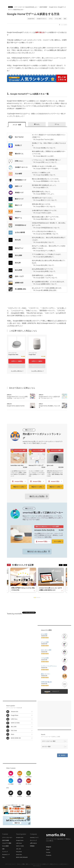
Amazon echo (14, 712)
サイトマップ (33, 840)
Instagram (20, 794)
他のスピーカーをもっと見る (37, 551)
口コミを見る (58, 541)
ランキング (11, 774)
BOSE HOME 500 (16, 738)
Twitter (11, 794)
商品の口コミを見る (19, 487)
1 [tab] (34, 597)
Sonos (12, 734)
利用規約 (32, 846)
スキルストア (55, 691)
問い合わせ (29, 782)
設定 (65, 19)
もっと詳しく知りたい (17, 371)
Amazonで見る (19, 481)
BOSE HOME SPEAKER (22, 857)
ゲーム (51, 19)
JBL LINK (14, 727)
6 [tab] (40, 597)
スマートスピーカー (7, 837)
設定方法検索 (43, 7)
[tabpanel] (51, 580)
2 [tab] (35, 597)
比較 (20, 774)
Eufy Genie (14, 731)
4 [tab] (37, 597)
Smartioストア (6, 854)
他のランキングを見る (37, 496)
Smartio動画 (29, 774)
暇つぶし (37, 124)
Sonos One (19, 854)
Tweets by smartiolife (14, 614)
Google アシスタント (42, 19)
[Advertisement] (37, 605)
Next (65, 565)
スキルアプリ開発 (7, 843)
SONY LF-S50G (15, 723)
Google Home (31, 19)
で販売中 (17, 361)
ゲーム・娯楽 (58, 19)
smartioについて (34, 837)
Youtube (48, 852)
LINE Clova (14, 719)
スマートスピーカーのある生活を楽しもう (26, 7)
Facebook (29, 794)
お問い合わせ (33, 843)
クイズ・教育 (17, 125)
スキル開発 (11, 782)
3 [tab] (36, 597)
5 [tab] (39, 597)
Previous (61, 565)
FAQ (20, 782)
